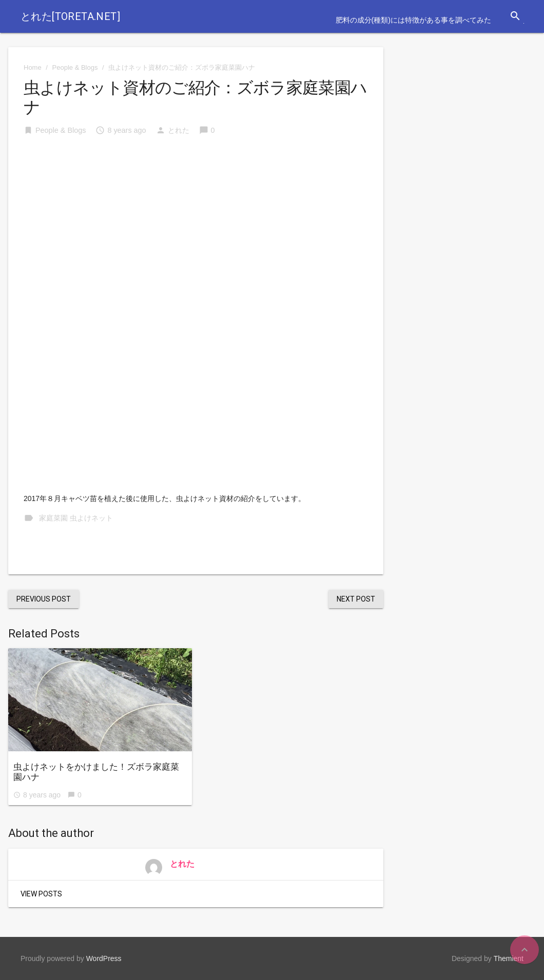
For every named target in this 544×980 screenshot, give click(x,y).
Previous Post (44, 599)
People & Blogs (75, 67)
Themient (509, 958)
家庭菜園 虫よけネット (76, 518)
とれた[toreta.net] (70, 16)
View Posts (41, 894)
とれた (179, 130)
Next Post (356, 599)
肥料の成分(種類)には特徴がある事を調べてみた (413, 20)
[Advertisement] (196, 223)
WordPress (104, 958)
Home (33, 67)
